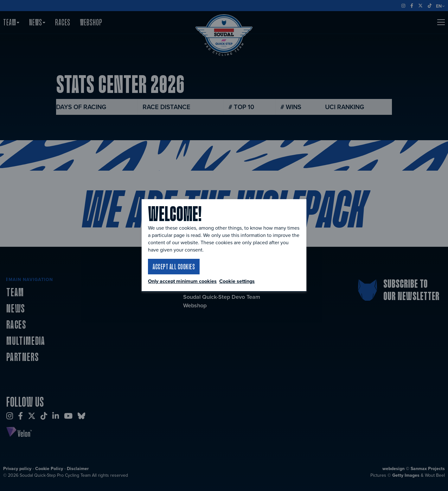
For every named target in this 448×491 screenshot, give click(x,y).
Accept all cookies (174, 266)
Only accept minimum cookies (182, 281)
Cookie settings (237, 281)
